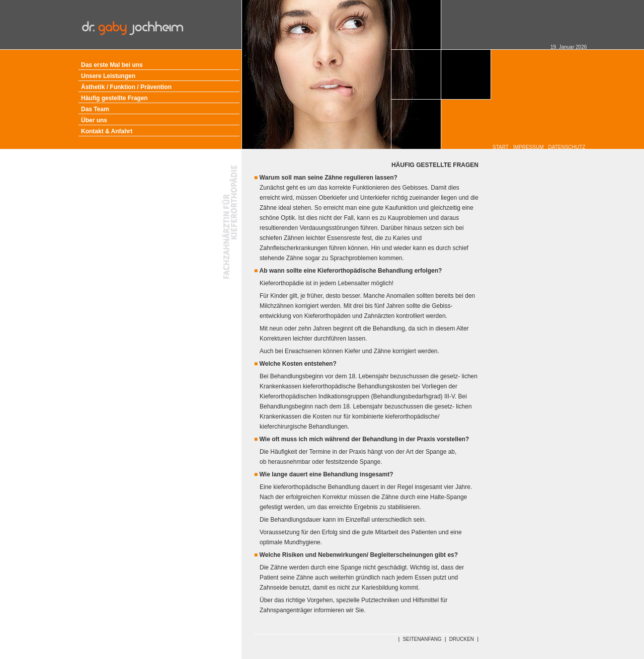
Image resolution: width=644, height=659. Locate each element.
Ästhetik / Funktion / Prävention (126, 87)
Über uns (94, 120)
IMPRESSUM (529, 147)
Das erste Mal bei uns (112, 65)
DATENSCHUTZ (567, 147)
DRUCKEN (462, 639)
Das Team (95, 109)
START (501, 147)
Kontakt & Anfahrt (107, 131)
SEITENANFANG (422, 639)
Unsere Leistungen (108, 76)
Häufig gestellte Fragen (114, 98)
